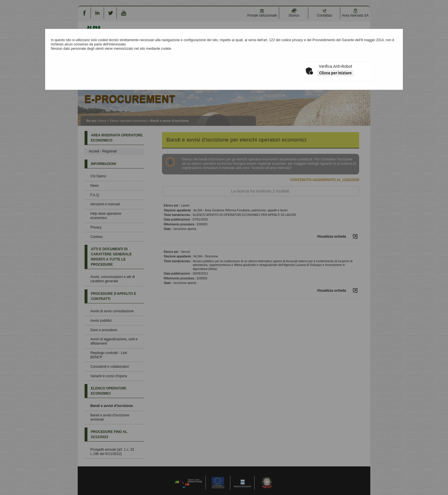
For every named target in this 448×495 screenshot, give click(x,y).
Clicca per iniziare (335, 73)
